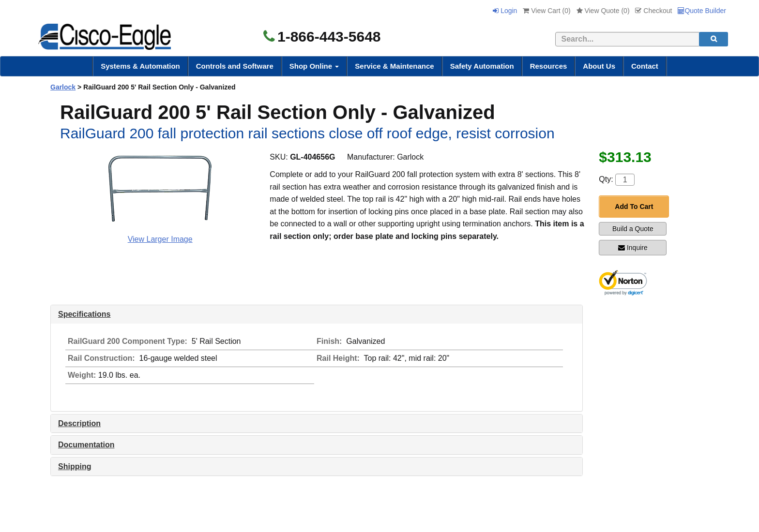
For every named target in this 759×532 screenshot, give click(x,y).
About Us (599, 66)
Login (505, 11)
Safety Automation (482, 66)
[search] (713, 39)
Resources (549, 66)
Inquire (633, 248)
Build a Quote (633, 229)
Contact (645, 66)
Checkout (653, 11)
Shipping (75, 466)
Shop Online (314, 66)
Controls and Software (235, 66)
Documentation (86, 445)
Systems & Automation (140, 66)
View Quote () (603, 11)
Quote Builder (702, 11)
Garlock (63, 87)
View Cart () (546, 11)
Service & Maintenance (394, 66)
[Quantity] (625, 180)
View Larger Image (160, 239)
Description (79, 423)
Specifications (84, 314)
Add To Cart (634, 207)
